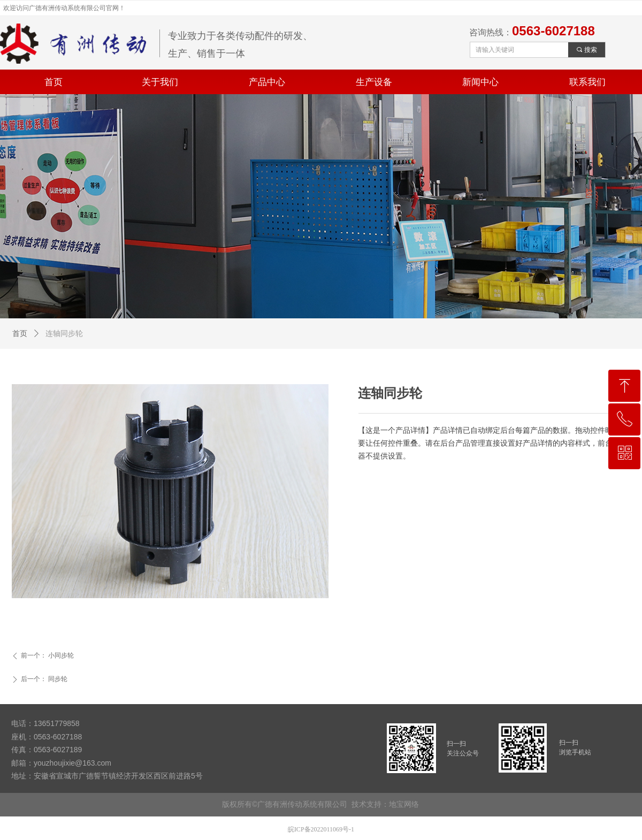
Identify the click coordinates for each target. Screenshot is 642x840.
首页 (20, 334)
